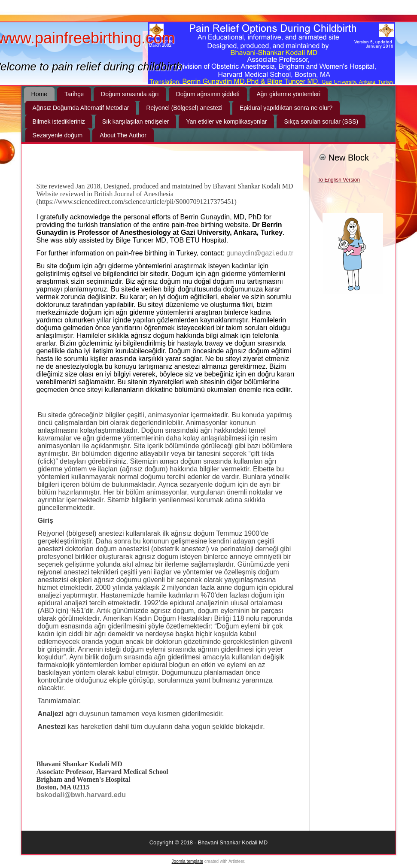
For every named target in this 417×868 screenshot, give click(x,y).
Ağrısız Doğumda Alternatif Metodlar (81, 108)
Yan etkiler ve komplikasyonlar (226, 121)
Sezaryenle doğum (58, 135)
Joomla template (187, 861)
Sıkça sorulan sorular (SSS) (321, 121)
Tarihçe (74, 94)
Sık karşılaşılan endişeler (136, 121)
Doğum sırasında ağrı (130, 94)
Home (39, 94)
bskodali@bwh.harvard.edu (81, 795)
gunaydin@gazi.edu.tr (260, 253)
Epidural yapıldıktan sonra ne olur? (286, 108)
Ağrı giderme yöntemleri (289, 94)
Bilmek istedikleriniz (59, 121)
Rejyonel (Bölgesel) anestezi (184, 108)
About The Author (123, 135)
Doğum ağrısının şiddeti (208, 94)
